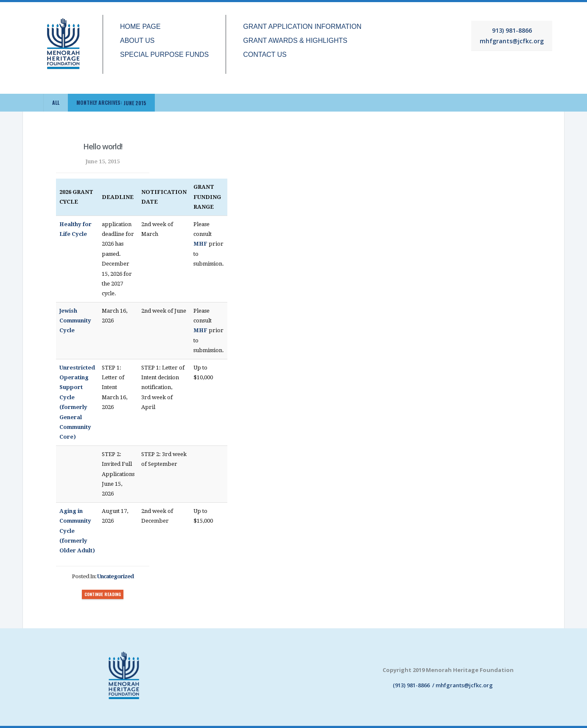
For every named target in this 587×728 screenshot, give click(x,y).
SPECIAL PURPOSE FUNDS (164, 55)
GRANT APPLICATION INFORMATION (302, 27)
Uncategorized (115, 576)
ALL (56, 102)
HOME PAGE (140, 27)
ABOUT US (137, 41)
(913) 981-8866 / (409, 685)
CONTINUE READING (103, 594)
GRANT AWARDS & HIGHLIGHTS (295, 41)
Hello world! (103, 146)
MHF (200, 244)
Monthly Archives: (111, 103)
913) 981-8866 (512, 30)
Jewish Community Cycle (75, 321)
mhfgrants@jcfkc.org (512, 41)
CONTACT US (265, 55)
